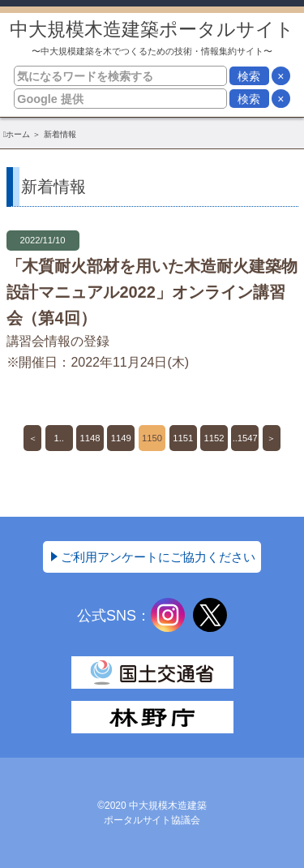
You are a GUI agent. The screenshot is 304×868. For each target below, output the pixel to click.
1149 (121, 438)
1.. (59, 438)
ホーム (18, 134)
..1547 (245, 438)
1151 (183, 438)
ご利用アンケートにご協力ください (158, 557)
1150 (152, 438)
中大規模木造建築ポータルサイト (152, 38)
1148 (90, 438)
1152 (214, 438)
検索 (249, 76)
